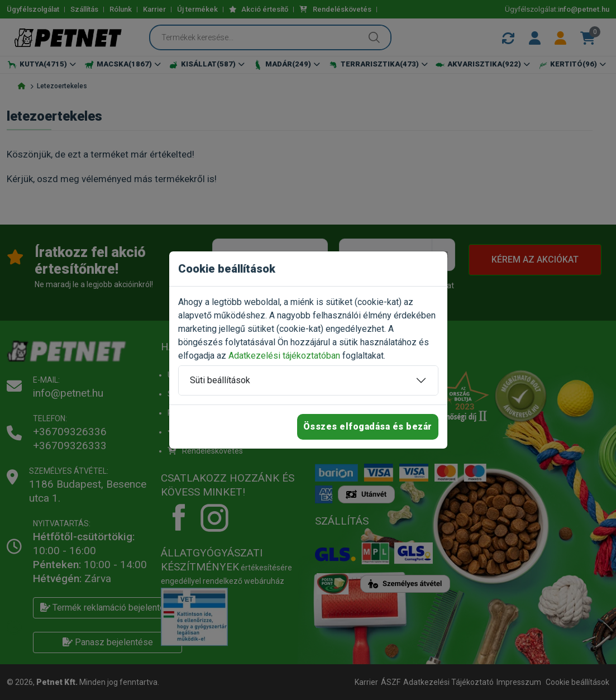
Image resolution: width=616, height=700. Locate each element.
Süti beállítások (220, 380)
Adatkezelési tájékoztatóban (284, 356)
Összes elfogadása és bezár (368, 427)
